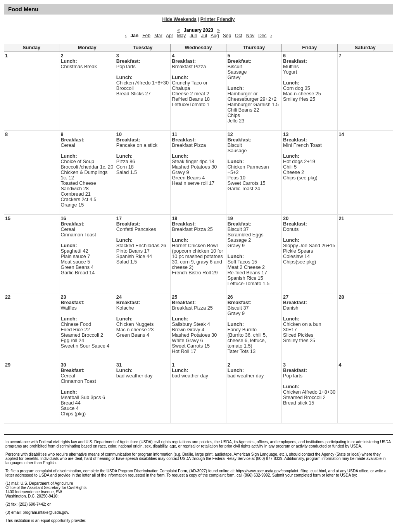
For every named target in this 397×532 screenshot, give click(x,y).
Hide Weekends (180, 19)
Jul (204, 36)
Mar (158, 36)
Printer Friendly (218, 19)
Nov (250, 36)
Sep (227, 36)
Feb (146, 36)
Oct (239, 36)
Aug (215, 36)
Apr (170, 36)
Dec (262, 36)
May (182, 36)
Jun (193, 36)
